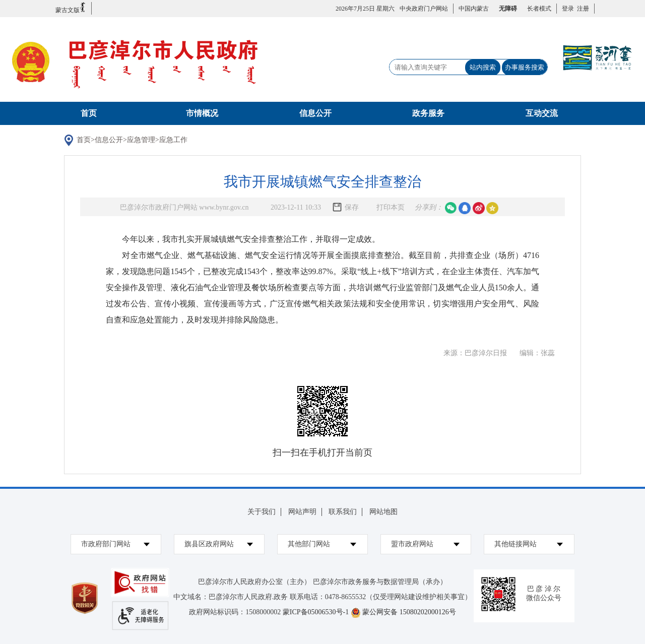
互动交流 (542, 113)
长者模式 (539, 9)
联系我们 (343, 512)
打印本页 (391, 207)
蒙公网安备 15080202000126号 (409, 612)
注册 (582, 9)
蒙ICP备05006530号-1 (316, 612)
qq (465, 208)
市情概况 (202, 113)
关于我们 (262, 512)
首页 (89, 113)
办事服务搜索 (525, 67)
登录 (568, 9)
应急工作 (173, 140)
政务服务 (428, 113)
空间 (492, 208)
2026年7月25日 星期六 (365, 9)
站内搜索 (483, 67)
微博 (479, 208)
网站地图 (383, 512)
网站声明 (302, 512)
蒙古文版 (71, 8)
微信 (451, 208)
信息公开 (315, 113)
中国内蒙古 (474, 9)
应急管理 (141, 140)
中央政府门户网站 (424, 9)
